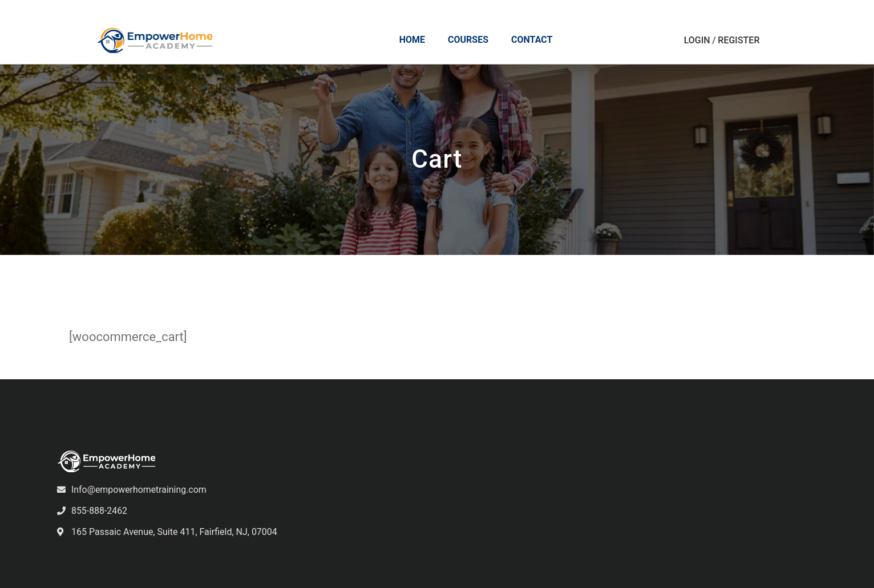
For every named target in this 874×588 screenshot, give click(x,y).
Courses (469, 40)
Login (698, 41)
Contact (532, 40)
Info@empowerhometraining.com (139, 490)
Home (413, 40)
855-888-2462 (100, 511)
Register (739, 41)
